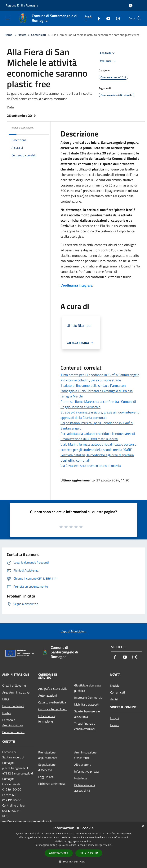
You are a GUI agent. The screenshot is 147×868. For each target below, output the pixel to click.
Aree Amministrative (16, 692)
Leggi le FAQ (46, 777)
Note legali (81, 778)
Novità (22, 35)
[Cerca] (139, 18)
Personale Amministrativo (12, 723)
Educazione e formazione (47, 719)
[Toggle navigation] (8, 18)
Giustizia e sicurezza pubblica (87, 688)
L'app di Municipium (73, 631)
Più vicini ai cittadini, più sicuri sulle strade (91, 380)
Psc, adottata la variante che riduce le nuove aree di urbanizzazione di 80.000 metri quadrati (98, 436)
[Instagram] (116, 18)
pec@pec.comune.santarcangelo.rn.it (27, 821)
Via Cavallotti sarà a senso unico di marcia (91, 466)
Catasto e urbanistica (52, 702)
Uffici (6, 699)
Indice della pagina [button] (22, 128)
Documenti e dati (13, 732)
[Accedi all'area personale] (131, 6)
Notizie (115, 686)
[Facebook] (97, 18)
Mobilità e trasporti (87, 704)
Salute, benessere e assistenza (87, 714)
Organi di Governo (14, 686)
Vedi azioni (109, 61)
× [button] (143, 826)
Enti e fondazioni (13, 706)
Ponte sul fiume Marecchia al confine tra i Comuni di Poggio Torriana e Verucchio (98, 404)
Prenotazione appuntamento (48, 755)
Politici (7, 713)
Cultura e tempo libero (53, 709)
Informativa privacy (87, 771)
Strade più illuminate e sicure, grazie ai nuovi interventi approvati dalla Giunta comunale (100, 415)
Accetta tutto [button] (59, 853)
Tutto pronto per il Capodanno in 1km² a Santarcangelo (100, 375)
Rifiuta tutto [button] (89, 853)
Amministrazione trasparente (85, 755)
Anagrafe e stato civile (53, 689)
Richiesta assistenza (51, 784)
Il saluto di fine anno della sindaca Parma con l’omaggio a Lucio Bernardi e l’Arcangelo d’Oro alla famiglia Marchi (97, 391)
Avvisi (114, 699)
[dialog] (73, 845)
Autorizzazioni (48, 695)
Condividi (108, 53)
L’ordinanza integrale (76, 285)
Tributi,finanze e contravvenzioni (85, 726)
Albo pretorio (83, 765)
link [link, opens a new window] (110, 845)
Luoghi (115, 718)
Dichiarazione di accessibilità (85, 788)
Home (8, 35)
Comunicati (39, 35)
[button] (73, 862)
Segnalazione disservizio (47, 767)
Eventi (114, 725)
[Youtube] (107, 18)
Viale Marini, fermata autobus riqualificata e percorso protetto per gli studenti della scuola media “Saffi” (98, 447)
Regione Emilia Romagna (22, 5)
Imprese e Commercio (88, 698)
